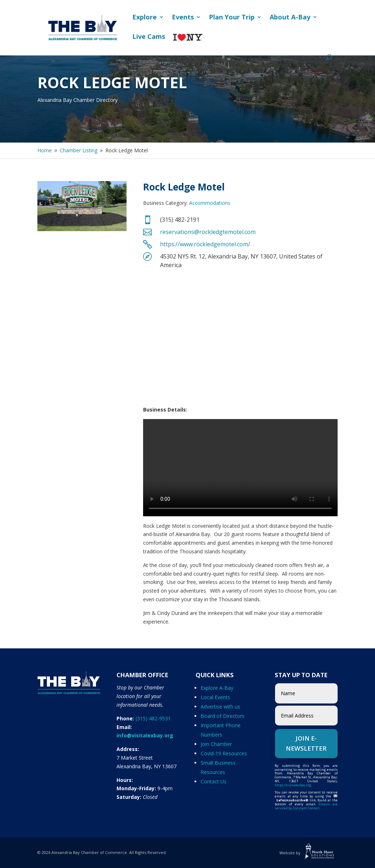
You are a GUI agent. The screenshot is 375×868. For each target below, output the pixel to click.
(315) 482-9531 (153, 718)
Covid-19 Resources (224, 753)
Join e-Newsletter (306, 743)
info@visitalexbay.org (145, 735)
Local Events (215, 697)
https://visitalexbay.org (293, 785)
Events (183, 18)
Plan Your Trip (232, 18)
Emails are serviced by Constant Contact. (306, 806)
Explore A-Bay (217, 688)
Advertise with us (220, 707)
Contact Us (214, 781)
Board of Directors (223, 716)
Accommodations (210, 203)
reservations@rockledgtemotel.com (208, 232)
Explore (145, 18)
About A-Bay (290, 18)
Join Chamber (216, 744)
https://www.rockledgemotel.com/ (205, 244)
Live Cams (149, 37)
